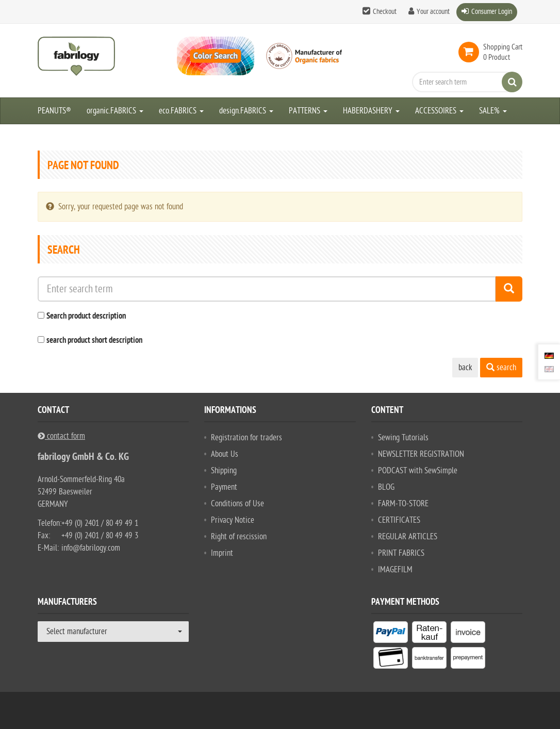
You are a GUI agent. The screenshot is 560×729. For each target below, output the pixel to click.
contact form (61, 436)
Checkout (385, 12)
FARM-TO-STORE (403, 504)
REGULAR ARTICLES (408, 537)
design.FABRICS (246, 111)
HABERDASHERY (371, 111)
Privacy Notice (233, 520)
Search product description (86, 317)
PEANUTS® (54, 111)
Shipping (224, 471)
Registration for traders (246, 438)
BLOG (386, 487)
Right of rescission (239, 537)
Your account (433, 12)
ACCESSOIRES (439, 111)
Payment (224, 487)
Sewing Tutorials (403, 438)
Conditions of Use (237, 504)
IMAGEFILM (395, 570)
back (465, 368)
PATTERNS (308, 111)
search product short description (94, 341)
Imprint (222, 553)
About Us (225, 454)
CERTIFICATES (399, 520)
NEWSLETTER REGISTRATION (421, 454)
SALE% (493, 111)
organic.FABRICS (115, 111)
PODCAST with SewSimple (418, 471)
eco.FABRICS (181, 111)
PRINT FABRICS (401, 553)
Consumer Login (492, 12)
